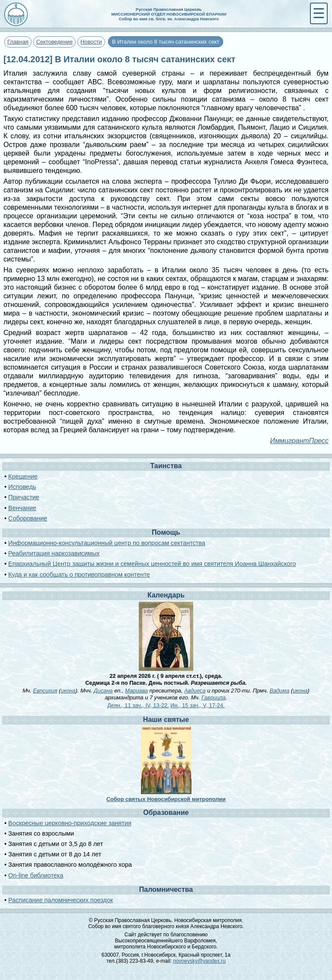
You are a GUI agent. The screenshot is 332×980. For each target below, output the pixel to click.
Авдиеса (195, 691)
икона (68, 691)
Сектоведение (54, 42)
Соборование (28, 518)
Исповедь (22, 487)
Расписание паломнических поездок (61, 900)
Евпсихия (45, 691)
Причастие (24, 497)
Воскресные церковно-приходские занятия (70, 823)
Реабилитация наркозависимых (54, 553)
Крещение (23, 476)
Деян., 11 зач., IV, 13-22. (138, 705)
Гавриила (214, 697)
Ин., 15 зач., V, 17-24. (198, 705)
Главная (18, 42)
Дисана (103, 691)
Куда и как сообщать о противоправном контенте (79, 575)
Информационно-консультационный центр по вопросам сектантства (107, 543)
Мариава (136, 691)
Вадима (280, 691)
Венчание (22, 508)
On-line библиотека (36, 875)
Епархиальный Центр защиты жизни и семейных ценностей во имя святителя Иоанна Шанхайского (152, 564)
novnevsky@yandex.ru (199, 961)
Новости (91, 42)
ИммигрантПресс (299, 441)
